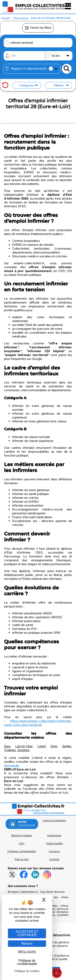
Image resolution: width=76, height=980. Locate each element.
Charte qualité (54, 843)
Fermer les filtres (38, 28)
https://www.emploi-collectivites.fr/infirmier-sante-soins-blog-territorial (38, 723)
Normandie (12, 765)
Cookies (54, 859)
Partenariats (54, 835)
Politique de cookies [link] (27, 971)
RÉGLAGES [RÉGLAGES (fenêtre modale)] (27, 952)
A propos (54, 851)
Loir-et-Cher (24, 746)
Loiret (42, 746)
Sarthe (67, 746)
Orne (54, 746)
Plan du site (22, 859)
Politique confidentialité (22, 851)
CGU (22, 843)
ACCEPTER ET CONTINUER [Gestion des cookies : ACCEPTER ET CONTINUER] (27, 933)
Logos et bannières (54, 820)
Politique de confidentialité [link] (27, 962)
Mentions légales (22, 835)
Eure (7, 746)
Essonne (23, 750)
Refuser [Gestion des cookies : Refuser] (27, 943)
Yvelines (10, 750)
